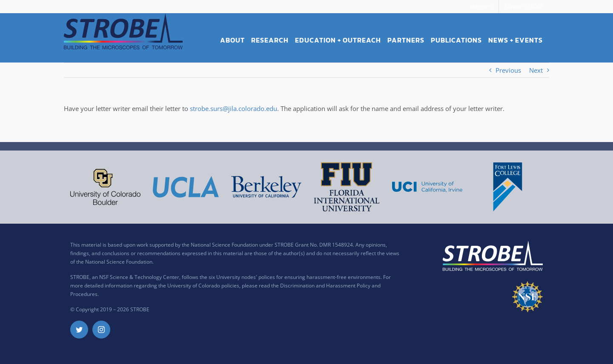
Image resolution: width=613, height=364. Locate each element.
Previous (508, 70)
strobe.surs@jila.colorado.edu (233, 108)
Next (536, 70)
